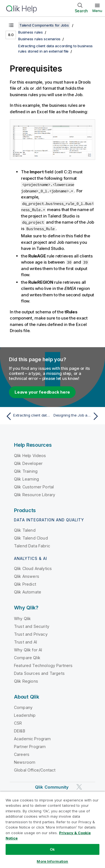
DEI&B (20, 731)
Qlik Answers (27, 576)
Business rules (31, 32)
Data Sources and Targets (39, 673)
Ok (52, 849)
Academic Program (32, 739)
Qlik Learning (26, 479)
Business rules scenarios (39, 39)
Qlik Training (26, 471)
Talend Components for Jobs (44, 25)
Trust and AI (25, 642)
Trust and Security (32, 626)
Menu (97, 11)
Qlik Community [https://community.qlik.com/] (52, 787)
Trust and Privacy (31, 634)
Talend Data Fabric (32, 546)
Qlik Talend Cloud (31, 538)
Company (23, 707)
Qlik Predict (25, 584)
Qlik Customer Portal (34, 487)
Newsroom (25, 762)
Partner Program (30, 747)
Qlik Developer (28, 463)
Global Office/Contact (35, 770)
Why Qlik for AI (28, 650)
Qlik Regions (26, 681)
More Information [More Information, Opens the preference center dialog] (52, 861)
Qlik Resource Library (35, 495)
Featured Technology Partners (43, 665)
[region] (53, 830)
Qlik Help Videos (30, 456)
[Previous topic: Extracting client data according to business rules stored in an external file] (28, 416)
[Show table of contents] (11, 25)
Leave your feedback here (42, 392)
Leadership (25, 715)
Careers (22, 754)
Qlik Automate (28, 592)
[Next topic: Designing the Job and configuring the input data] (77, 416)
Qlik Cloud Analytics (33, 568)
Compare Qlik (27, 658)
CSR (18, 723)
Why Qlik (22, 619)
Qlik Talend (25, 530)
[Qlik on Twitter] (79, 787)
